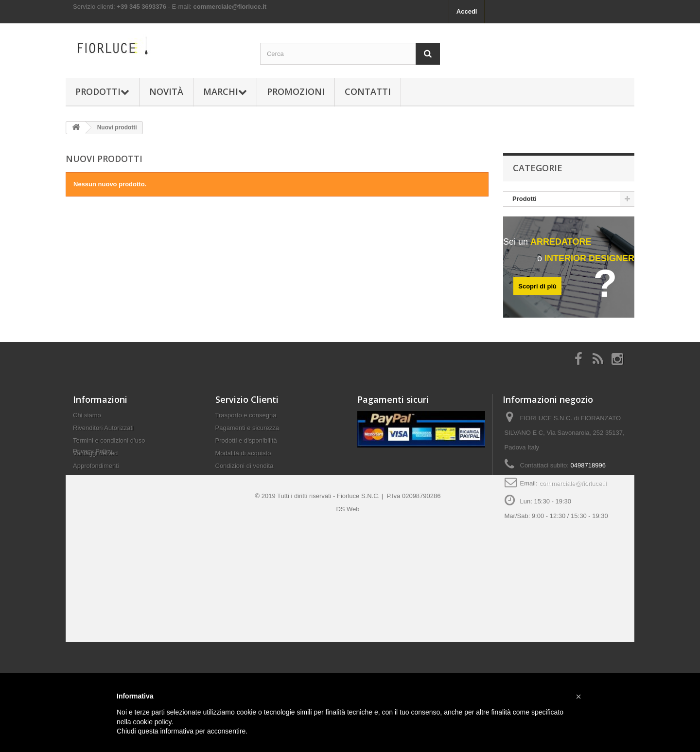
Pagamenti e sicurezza (247, 433)
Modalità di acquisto (243, 458)
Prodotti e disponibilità (246, 445)
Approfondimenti (96, 471)
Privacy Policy (93, 488)
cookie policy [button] (152, 722)
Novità (166, 91)
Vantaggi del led (95, 458)
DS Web (348, 570)
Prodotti (102, 91)
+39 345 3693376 (141, 7)
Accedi (467, 11)
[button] (578, 697)
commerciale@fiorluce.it (230, 7)
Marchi (225, 91)
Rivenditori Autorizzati (103, 433)
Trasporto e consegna (246, 420)
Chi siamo (87, 420)
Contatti (368, 91)
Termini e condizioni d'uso (109, 445)
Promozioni (296, 91)
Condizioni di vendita (245, 471)
